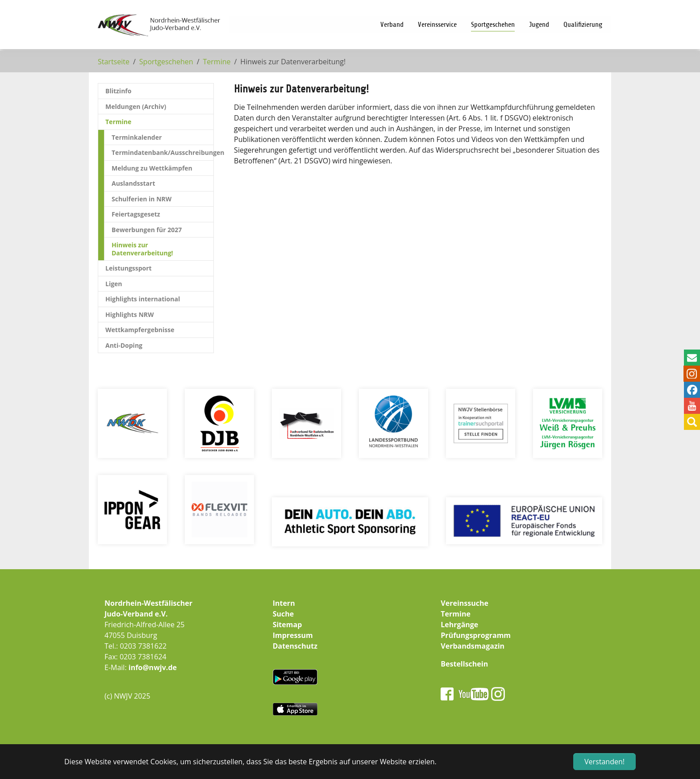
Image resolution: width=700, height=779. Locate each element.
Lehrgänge (459, 625)
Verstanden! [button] (604, 762)
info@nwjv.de (153, 667)
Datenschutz (295, 646)
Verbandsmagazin (473, 646)
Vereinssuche (465, 603)
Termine (456, 614)
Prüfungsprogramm (476, 635)
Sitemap (287, 625)
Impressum (293, 635)
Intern (284, 603)
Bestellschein (464, 664)
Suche (283, 614)
